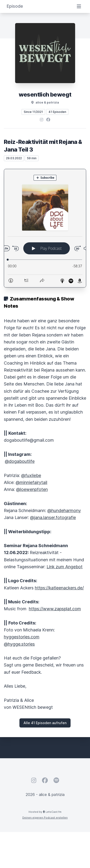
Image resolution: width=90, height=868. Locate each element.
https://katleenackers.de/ (59, 588)
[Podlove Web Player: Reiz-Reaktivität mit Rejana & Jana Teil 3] (45, 228)
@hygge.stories (19, 644)
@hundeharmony (64, 510)
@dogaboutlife (20, 461)
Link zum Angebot (65, 567)
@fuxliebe (31, 475)
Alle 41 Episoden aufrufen (45, 723)
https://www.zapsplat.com (55, 609)
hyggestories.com (22, 637)
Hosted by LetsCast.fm (45, 812)
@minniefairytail (31, 482)
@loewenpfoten (32, 489)
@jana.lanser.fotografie (53, 517)
